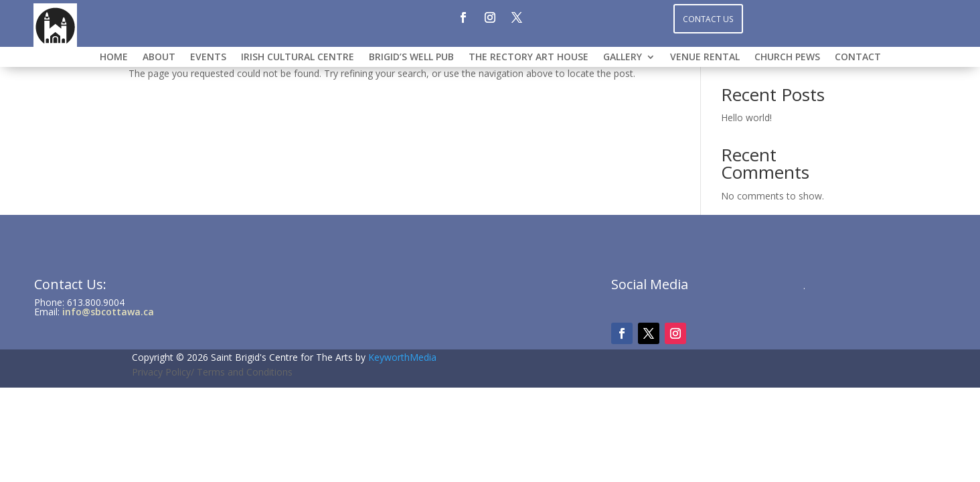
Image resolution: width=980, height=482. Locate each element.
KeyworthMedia (402, 357)
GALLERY (623, 58)
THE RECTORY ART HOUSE (528, 58)
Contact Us (708, 18)
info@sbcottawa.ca (108, 312)
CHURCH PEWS (787, 58)
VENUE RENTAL (705, 58)
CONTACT (858, 58)
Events (208, 58)
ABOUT (159, 58)
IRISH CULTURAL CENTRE (298, 58)
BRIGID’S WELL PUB (411, 58)
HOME (114, 58)
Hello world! (746, 117)
